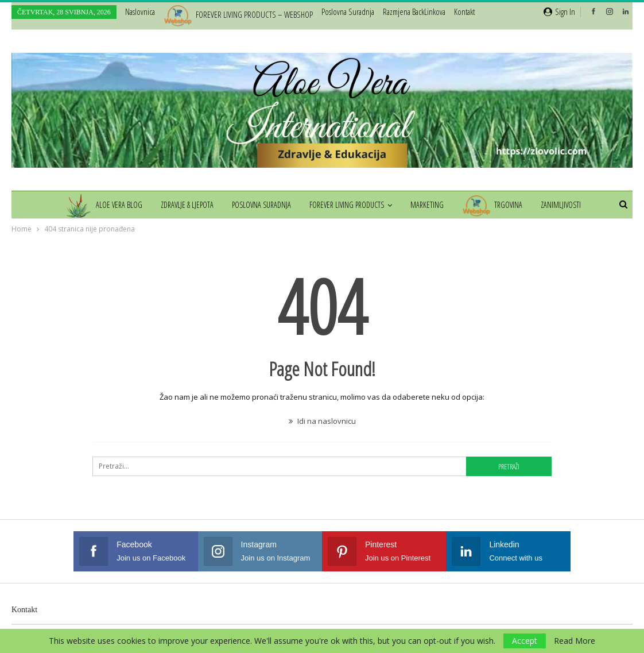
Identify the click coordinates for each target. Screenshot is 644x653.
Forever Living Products (347, 205)
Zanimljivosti (566, 205)
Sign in (559, 11)
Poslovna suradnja (348, 11)
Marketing (429, 205)
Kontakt (24, 610)
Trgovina (496, 205)
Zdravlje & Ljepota (184, 205)
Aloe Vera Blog (98, 205)
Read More (575, 641)
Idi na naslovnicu (322, 421)
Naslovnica (140, 11)
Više (393, 11)
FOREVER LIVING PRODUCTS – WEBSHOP (238, 14)
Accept (525, 641)
